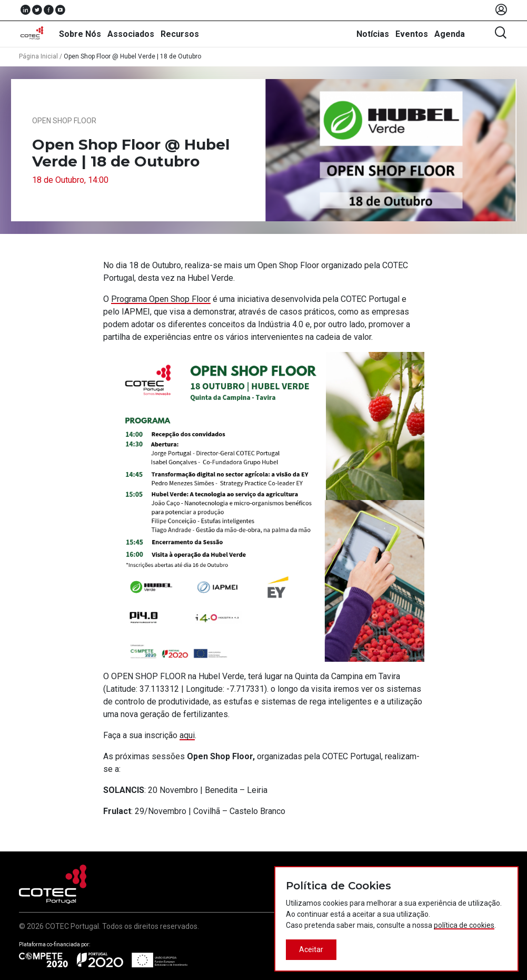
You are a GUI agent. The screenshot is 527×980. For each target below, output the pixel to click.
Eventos (412, 34)
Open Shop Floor (64, 121)
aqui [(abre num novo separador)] (187, 735)
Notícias (373, 34)
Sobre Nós (80, 34)
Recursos (180, 34)
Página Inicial (38, 56)
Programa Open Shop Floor (161, 299)
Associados (131, 34)
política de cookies (464, 925)
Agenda (450, 34)
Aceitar (311, 949)
